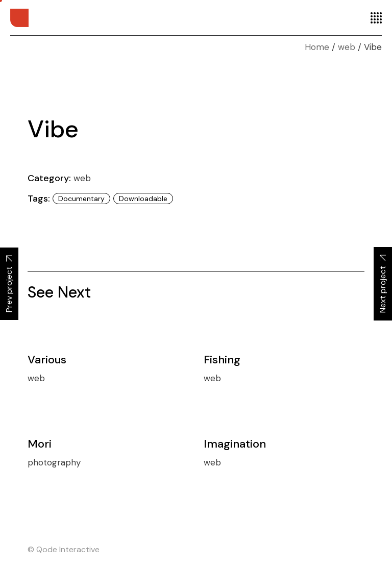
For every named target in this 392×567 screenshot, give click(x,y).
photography (54, 462)
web (82, 178)
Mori (40, 444)
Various (47, 360)
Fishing (222, 360)
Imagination (235, 444)
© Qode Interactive (64, 549)
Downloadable (143, 199)
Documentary (81, 199)
